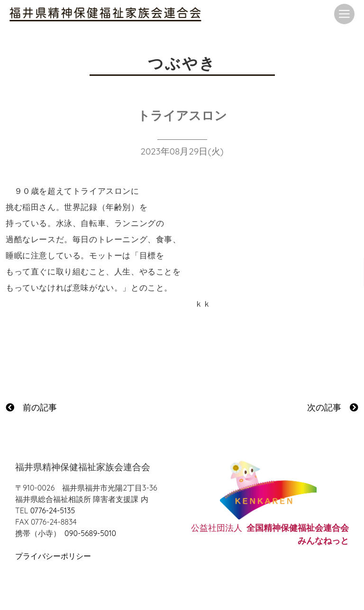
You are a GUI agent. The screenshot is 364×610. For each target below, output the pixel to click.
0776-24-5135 (53, 510)
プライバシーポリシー (53, 556)
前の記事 (31, 407)
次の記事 (333, 407)
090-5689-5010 (90, 533)
